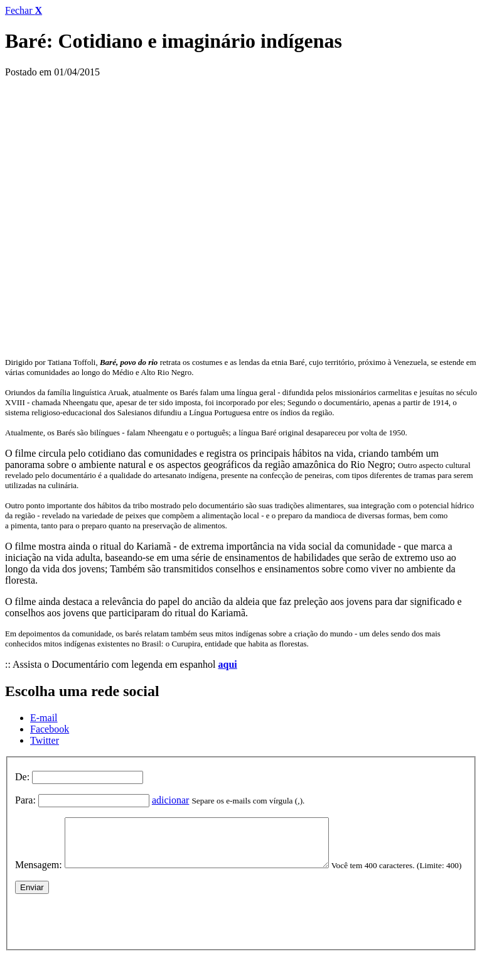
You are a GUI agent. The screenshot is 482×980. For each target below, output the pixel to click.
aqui (227, 664)
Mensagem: (39, 874)
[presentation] (110, 938)
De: (22, 777)
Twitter (45, 740)
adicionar (171, 800)
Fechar (24, 10)
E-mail (44, 718)
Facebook (50, 729)
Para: (25, 800)
